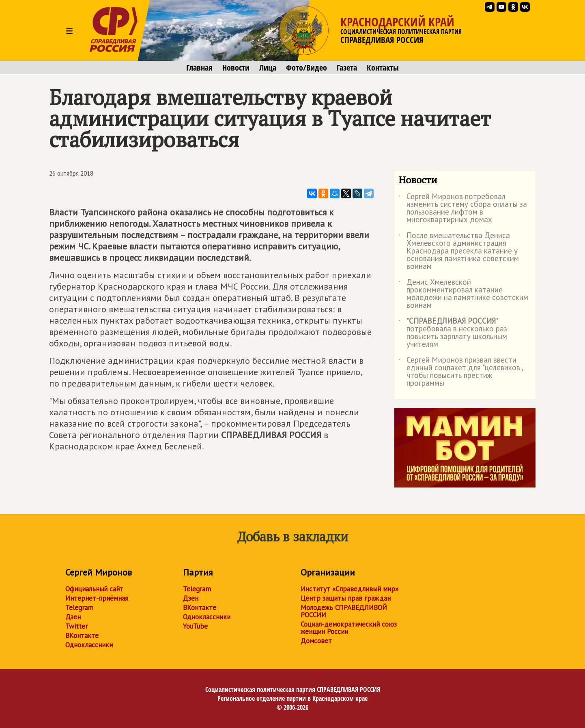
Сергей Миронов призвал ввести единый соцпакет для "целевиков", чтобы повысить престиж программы (461, 372)
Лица (268, 68)
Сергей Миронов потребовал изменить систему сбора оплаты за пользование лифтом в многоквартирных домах (463, 208)
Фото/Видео (306, 68)
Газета (347, 68)
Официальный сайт (94, 589)
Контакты (383, 68)
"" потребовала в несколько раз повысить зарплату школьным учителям (453, 333)
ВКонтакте (82, 636)
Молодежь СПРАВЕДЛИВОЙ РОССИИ (344, 611)
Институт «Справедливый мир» (349, 589)
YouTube (195, 626)
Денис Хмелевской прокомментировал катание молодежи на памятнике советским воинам (463, 294)
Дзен (73, 617)
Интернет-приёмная (97, 598)
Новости (236, 68)
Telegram (79, 608)
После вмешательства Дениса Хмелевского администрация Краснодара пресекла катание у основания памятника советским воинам (459, 251)
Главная (199, 68)
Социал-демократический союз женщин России (349, 628)
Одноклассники (89, 645)
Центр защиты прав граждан (346, 598)
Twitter (76, 626)
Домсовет (316, 641)
